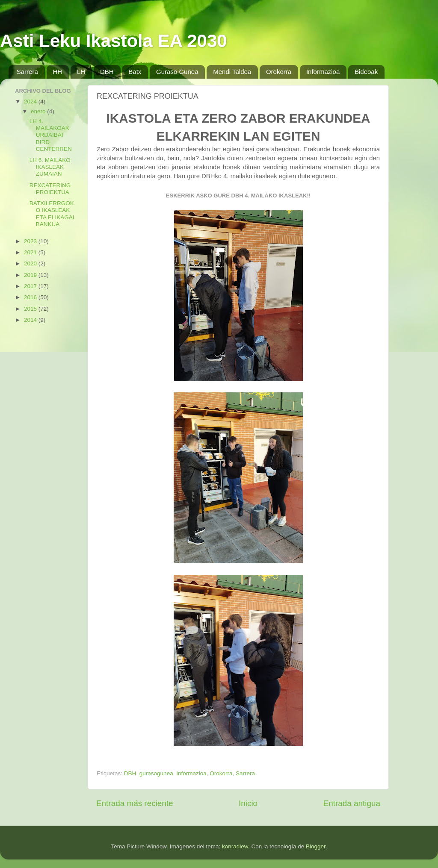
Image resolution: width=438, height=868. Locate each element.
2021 (31, 252)
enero (39, 111)
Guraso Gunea (177, 72)
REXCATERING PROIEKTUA (50, 189)
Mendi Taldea (232, 72)
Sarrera (27, 72)
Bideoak (366, 72)
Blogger (316, 846)
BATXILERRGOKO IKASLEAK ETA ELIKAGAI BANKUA (52, 214)
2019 (31, 275)
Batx (135, 72)
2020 (31, 263)
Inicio (248, 803)
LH (81, 72)
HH (58, 72)
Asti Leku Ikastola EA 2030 (114, 41)
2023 (31, 241)
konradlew (235, 846)
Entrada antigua (352, 803)
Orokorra (279, 72)
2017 (31, 286)
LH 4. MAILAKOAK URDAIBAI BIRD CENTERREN (51, 135)
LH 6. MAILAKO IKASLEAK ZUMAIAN (50, 167)
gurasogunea (156, 773)
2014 (31, 320)
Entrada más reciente (135, 803)
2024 (31, 102)
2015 (31, 309)
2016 (31, 297)
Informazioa (323, 72)
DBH (107, 72)
